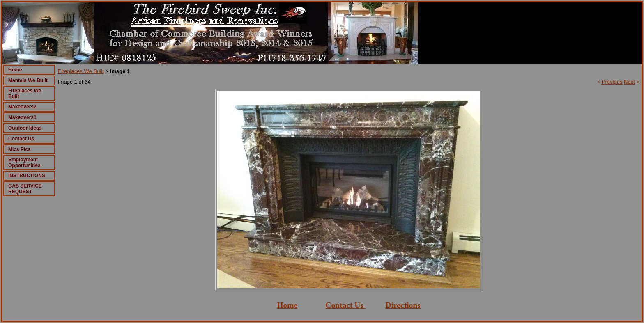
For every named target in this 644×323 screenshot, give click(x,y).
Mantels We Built (28, 80)
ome (290, 305)
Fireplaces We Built (81, 71)
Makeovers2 (22, 107)
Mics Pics (20, 149)
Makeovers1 (22, 117)
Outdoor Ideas (25, 128)
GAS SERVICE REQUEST (25, 189)
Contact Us (21, 139)
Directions (403, 305)
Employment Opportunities (24, 163)
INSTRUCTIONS (27, 176)
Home (15, 70)
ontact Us (347, 305)
